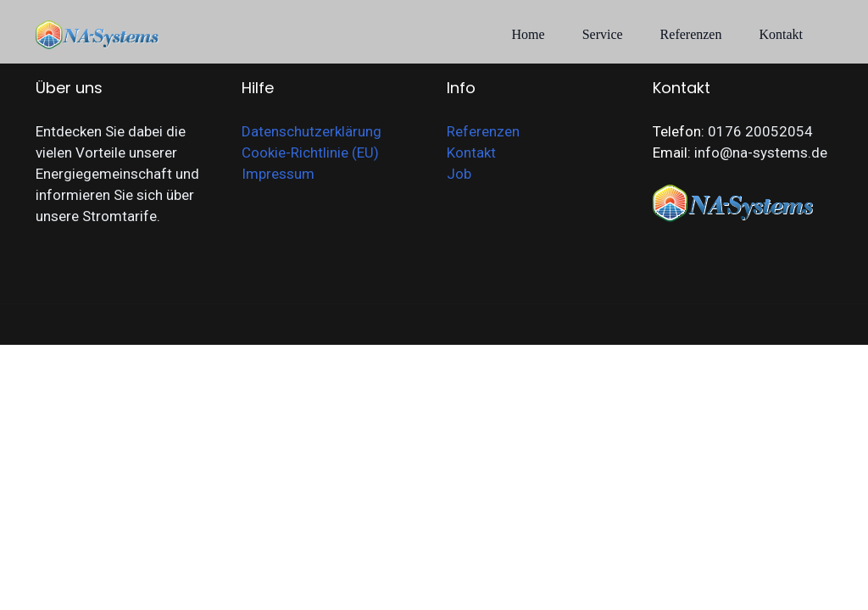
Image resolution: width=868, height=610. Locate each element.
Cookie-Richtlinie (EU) (310, 152)
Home (529, 34)
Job (459, 174)
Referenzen (691, 34)
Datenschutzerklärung (312, 131)
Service (603, 34)
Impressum (278, 174)
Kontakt (781, 34)
